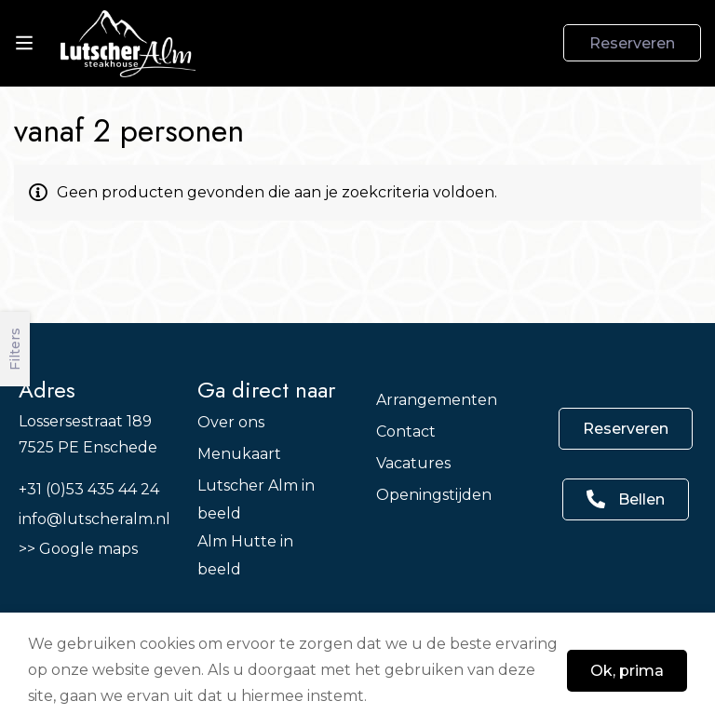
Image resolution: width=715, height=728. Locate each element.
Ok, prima (627, 671)
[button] (626, 429)
